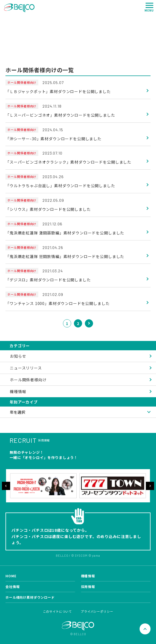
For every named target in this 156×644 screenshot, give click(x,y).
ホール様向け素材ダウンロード (30, 597)
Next (150, 486)
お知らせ (18, 356)
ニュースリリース (26, 368)
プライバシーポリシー (97, 611)
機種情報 (18, 391)
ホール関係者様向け (28, 380)
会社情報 (12, 586)
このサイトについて (58, 611)
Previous (6, 486)
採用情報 (88, 586)
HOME (11, 576)
